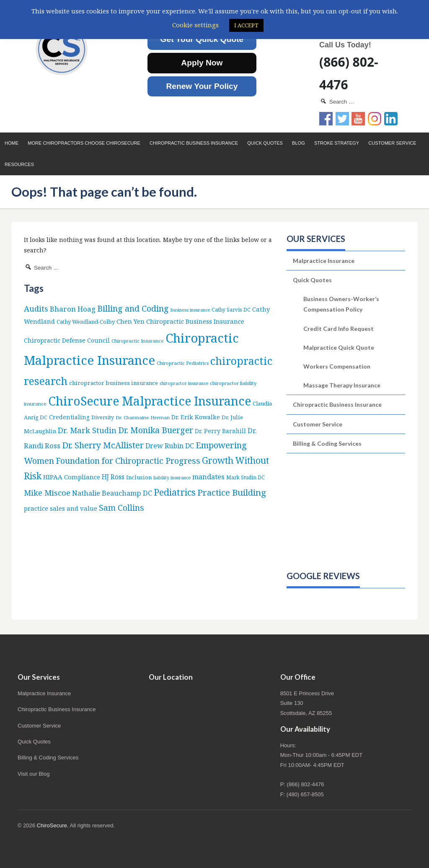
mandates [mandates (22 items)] (208, 477)
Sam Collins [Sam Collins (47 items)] (121, 508)
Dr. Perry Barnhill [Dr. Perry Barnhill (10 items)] (220, 431)
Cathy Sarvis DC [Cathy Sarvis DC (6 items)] (231, 310)
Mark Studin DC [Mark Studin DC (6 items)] (246, 477)
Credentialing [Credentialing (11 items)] (69, 417)
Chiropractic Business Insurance (194, 143)
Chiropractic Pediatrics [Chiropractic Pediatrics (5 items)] (183, 363)
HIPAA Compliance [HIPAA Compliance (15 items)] (72, 477)
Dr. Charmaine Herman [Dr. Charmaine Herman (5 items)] (143, 417)
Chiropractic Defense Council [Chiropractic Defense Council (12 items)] (67, 340)
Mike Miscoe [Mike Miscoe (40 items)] (47, 492)
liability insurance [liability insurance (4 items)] (172, 478)
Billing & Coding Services (327, 443)
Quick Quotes (265, 143)
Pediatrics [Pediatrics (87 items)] (175, 492)
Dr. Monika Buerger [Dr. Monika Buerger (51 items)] (156, 430)
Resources (19, 164)
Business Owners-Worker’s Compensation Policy (341, 304)
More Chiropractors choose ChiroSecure (84, 143)
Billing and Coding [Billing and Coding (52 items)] (133, 308)
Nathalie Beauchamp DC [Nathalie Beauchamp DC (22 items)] (112, 493)
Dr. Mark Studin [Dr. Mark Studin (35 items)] (87, 430)
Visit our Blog (34, 774)
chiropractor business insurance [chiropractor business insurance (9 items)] (114, 383)
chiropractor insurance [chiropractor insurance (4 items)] (184, 383)
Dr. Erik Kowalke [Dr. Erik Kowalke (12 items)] (196, 417)
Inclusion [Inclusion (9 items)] (139, 477)
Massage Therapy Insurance (342, 385)
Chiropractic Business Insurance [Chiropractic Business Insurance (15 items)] (195, 321)
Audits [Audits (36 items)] (36, 308)
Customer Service (392, 143)
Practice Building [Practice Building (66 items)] (232, 492)
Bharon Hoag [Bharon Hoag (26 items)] (73, 309)
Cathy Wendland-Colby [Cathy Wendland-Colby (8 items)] (86, 322)
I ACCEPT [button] (246, 25)
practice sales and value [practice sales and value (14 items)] (61, 508)
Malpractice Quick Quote (339, 347)
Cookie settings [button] (195, 25)
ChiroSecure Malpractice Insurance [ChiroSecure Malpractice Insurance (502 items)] (150, 401)
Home (12, 143)
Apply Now (202, 63)
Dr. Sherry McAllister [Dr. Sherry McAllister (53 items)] (103, 445)
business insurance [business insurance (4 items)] (190, 310)
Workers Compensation (337, 366)
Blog (298, 143)
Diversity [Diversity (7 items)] (103, 417)
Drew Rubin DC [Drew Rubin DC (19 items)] (170, 446)
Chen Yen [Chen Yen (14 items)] (131, 321)
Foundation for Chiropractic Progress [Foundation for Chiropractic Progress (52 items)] (128, 461)
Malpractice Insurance (324, 261)
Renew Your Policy (202, 86)
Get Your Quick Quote (202, 39)
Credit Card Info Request (339, 329)
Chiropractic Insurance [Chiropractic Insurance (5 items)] (138, 341)
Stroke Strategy (337, 143)
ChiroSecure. (53, 825)
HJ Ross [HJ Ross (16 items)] (113, 477)
